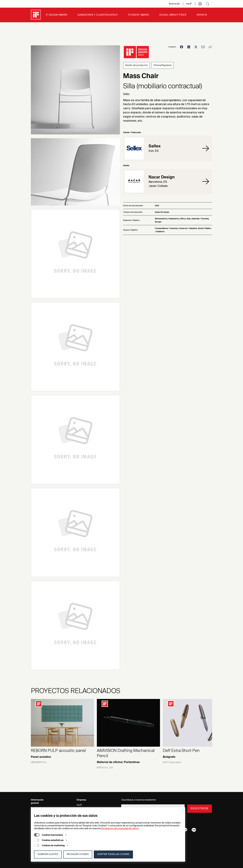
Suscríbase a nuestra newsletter (139, 800)
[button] (200, 4)
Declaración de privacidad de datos (120, 829)
